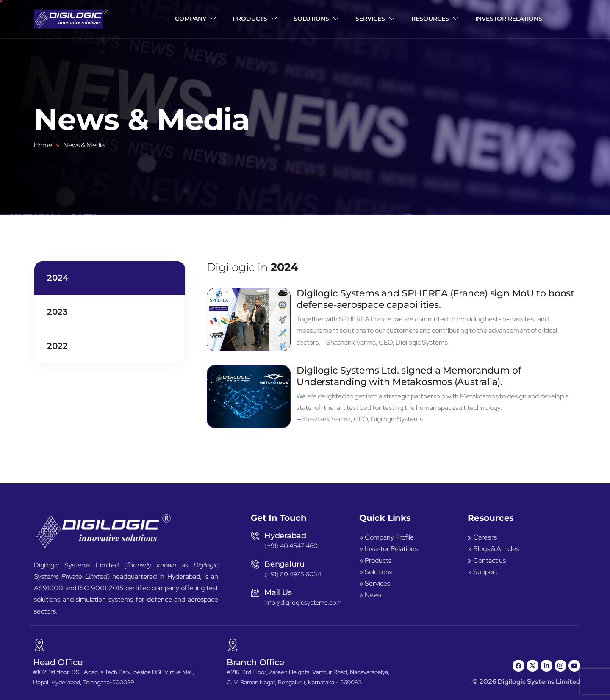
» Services (375, 583)
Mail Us (278, 592)
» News (370, 595)
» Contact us (487, 560)
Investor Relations (509, 19)
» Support (483, 572)
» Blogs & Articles (493, 549)
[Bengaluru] (255, 564)
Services (375, 19)
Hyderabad (285, 536)
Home (43, 145)
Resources (435, 19)
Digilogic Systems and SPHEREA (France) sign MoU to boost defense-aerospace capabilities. (435, 301)
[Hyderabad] (255, 536)
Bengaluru (284, 564)
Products (255, 19)
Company (195, 19)
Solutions (316, 19)
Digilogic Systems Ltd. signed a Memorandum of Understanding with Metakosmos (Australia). (409, 378)
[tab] (110, 280)
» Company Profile (387, 537)
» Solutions (376, 572)
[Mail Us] (255, 592)
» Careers (482, 537)
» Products (375, 560)
